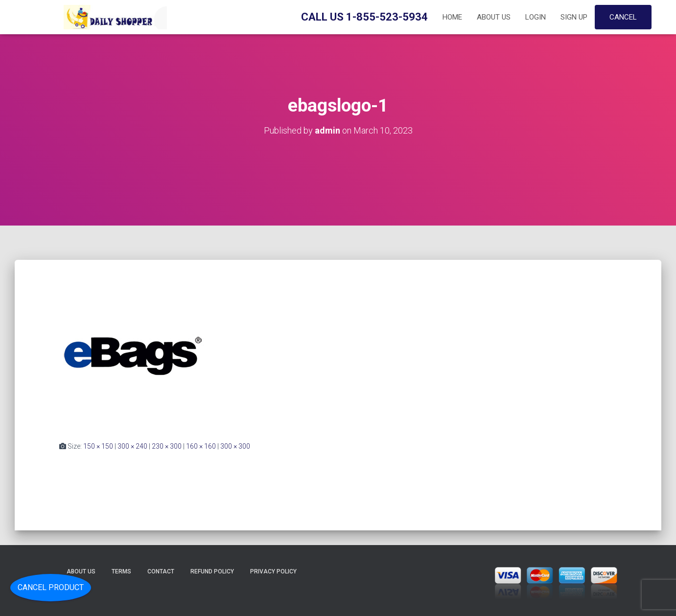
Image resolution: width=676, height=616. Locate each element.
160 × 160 (201, 446)
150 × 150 (98, 446)
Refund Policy (212, 571)
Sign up (574, 17)
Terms (121, 571)
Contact (161, 571)
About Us (494, 17)
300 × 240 (132, 446)
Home (452, 17)
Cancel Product (51, 587)
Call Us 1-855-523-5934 (364, 17)
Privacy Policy (273, 571)
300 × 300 (235, 446)
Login (536, 17)
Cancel (623, 17)
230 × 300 (167, 446)
